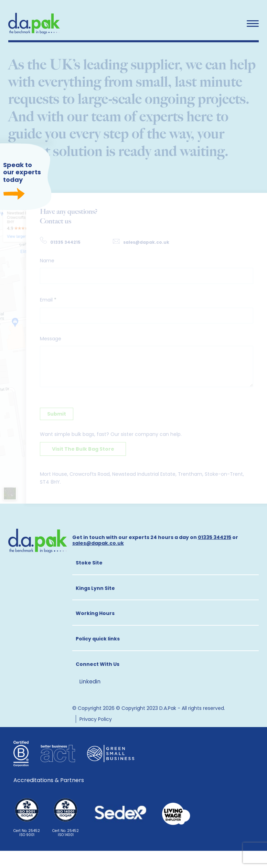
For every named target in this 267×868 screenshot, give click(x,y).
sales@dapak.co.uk (146, 242)
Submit (57, 414)
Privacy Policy (96, 719)
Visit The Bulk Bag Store (83, 449)
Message (51, 339)
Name (47, 261)
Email (48, 300)
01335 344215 (65, 242)
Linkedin (90, 681)
